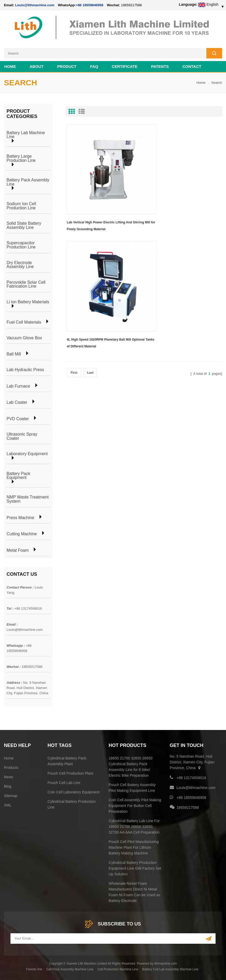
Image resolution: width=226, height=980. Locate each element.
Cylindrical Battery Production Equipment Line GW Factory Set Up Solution (135, 868)
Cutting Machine (22, 534)
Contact (192, 66)
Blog (8, 786)
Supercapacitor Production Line (21, 245)
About (36, 66)
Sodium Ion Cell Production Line (21, 206)
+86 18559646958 (90, 5)
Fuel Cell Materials (24, 322)
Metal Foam (18, 550)
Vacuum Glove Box (24, 338)
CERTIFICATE (125, 66)
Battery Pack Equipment (18, 476)
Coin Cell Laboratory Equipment (74, 792)
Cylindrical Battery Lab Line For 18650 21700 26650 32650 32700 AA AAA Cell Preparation (134, 827)
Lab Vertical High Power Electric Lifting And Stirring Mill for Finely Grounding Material (99, 208)
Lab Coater (17, 402)
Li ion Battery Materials (28, 302)
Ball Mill (14, 354)
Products (11, 768)
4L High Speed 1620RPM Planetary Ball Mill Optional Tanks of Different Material (181, 208)
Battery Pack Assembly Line (28, 182)
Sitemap (11, 796)
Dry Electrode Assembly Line (20, 265)
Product (67, 66)
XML (8, 805)
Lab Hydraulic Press (25, 370)
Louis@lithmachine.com (25, 630)
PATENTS (160, 66)
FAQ (94, 66)
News (9, 777)
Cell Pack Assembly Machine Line (70, 969)
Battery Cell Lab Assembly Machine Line (170, 969)
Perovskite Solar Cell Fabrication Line (26, 284)
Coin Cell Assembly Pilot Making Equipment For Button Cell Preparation (135, 806)
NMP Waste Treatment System (28, 499)
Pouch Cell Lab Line (64, 783)
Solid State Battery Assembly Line (24, 225)
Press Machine (20, 518)
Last (90, 237)
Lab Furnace (18, 386)
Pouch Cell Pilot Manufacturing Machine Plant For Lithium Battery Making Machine (134, 847)
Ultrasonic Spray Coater (22, 436)
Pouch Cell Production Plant (70, 773)
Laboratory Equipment (27, 454)
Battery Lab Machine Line (26, 135)
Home (10, 66)
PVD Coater (18, 419)
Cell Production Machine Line (118, 969)
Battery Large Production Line (21, 158)
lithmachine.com (166, 964)
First (74, 237)
